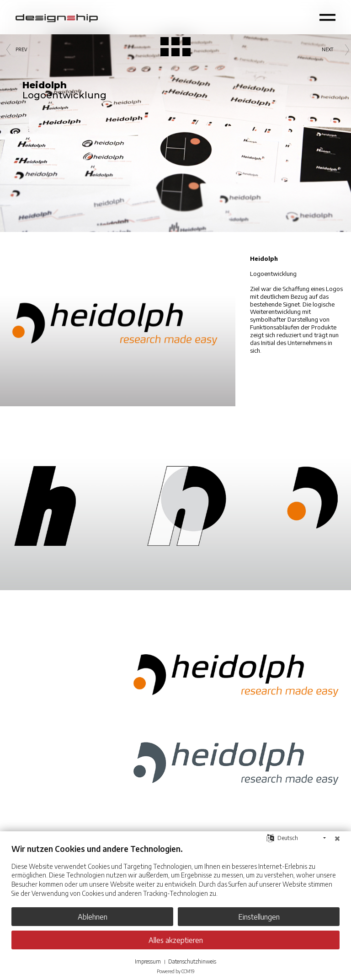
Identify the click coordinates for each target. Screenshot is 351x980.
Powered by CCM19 (175, 971)
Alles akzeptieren (176, 940)
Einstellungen (259, 917)
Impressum (148, 961)
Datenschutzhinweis (192, 961)
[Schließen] (337, 838)
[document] (175, 877)
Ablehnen (93, 917)
